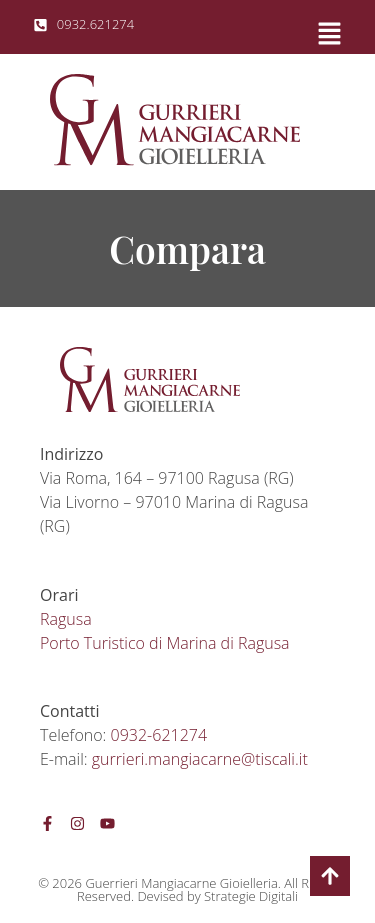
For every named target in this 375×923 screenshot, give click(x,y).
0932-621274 (159, 735)
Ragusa (66, 619)
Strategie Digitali (251, 896)
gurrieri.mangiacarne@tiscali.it (200, 759)
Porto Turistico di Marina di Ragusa (165, 643)
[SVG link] (175, 120)
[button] (270, 31)
